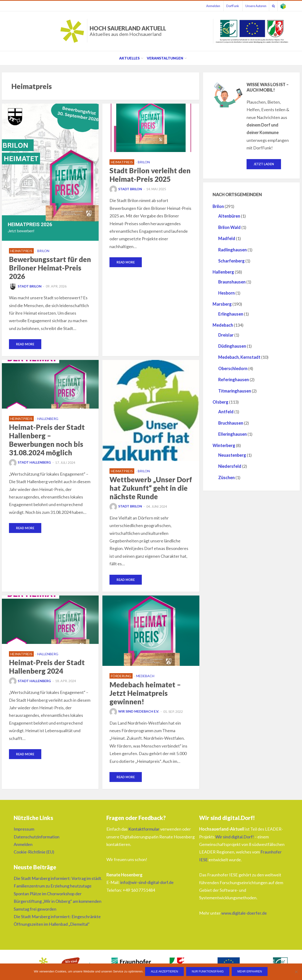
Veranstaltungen (165, 58)
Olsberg (220, 402)
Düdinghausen (232, 346)
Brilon (43, 251)
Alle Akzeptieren (165, 972)
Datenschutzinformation (37, 837)
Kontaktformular (144, 830)
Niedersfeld (230, 467)
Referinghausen (234, 380)
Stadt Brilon (25, 286)
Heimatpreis (21, 251)
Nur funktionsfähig (208, 972)
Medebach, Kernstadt (239, 358)
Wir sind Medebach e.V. (134, 712)
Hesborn (226, 293)
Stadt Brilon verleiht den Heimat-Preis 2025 (150, 175)
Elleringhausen (233, 434)
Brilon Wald (229, 228)
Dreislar (226, 335)
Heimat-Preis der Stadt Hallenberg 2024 (47, 667)
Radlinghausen (233, 250)
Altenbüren (229, 216)
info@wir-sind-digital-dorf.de (147, 883)
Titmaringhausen (235, 391)
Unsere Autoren (252, 6)
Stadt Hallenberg (30, 463)
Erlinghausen (231, 314)
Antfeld (226, 412)
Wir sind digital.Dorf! (235, 837)
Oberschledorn (233, 369)
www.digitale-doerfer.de (244, 914)
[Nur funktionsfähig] (296, 972)
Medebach (145, 677)
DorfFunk (227, 6)
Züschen (226, 478)
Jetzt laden (264, 164)
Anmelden (206, 6)
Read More (25, 344)
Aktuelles (129, 58)
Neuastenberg (232, 455)
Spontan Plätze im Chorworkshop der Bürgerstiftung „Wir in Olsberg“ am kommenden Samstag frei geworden (58, 902)
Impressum (24, 830)
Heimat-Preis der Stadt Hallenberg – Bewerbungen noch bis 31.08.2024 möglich (47, 440)
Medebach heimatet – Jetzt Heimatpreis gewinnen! (145, 693)
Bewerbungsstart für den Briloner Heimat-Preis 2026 (50, 268)
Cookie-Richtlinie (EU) (34, 853)
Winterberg (224, 446)
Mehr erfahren (250, 972)
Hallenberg (48, 419)
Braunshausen (232, 282)
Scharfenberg (231, 261)
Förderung (121, 677)
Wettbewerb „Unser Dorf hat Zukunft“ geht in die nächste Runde (151, 488)
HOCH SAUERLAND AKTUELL (128, 31)
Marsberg (222, 304)
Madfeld (227, 239)
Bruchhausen (231, 423)
